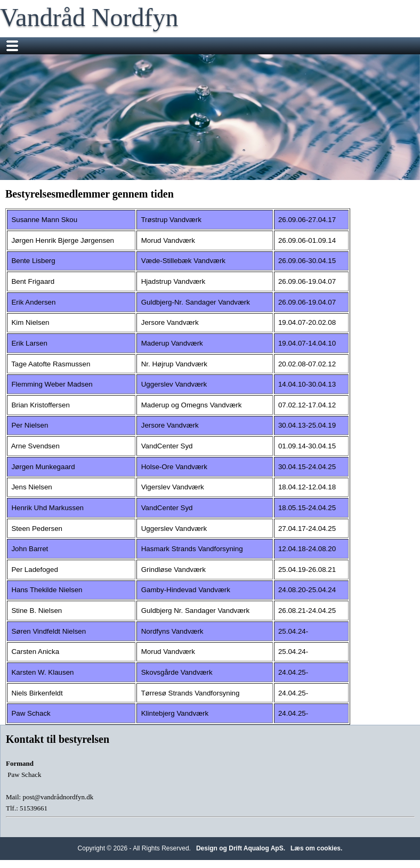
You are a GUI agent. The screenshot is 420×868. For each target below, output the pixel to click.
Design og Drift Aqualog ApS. (241, 848)
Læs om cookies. (316, 848)
